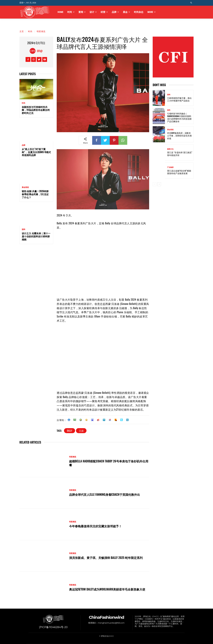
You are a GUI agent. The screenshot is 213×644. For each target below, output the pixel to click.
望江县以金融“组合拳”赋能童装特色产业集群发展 (179, 172)
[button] (191, 3)
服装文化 (170, 149)
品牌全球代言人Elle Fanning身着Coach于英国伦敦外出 (105, 494)
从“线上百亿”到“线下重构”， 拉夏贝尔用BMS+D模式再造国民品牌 (36, 152)
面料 (24, 229)
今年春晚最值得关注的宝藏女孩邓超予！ (95, 526)
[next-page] (159, 184)
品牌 (24, 145)
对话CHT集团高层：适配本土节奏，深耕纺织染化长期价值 (179, 135)
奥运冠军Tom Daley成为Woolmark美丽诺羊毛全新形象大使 (107, 589)
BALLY (69, 431)
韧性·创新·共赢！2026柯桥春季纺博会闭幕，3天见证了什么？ (35, 194)
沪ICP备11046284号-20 (53, 627)
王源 (81, 431)
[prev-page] (154, 184)
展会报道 (25, 187)
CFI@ (40, 51)
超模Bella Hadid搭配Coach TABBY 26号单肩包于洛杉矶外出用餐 (109, 463)
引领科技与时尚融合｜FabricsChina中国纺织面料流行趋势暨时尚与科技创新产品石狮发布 (179, 117)
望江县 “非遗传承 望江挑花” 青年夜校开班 (180, 154)
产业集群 (170, 167)
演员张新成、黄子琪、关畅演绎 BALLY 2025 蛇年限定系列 (106, 558)
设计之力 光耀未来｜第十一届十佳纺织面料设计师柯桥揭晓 (36, 236)
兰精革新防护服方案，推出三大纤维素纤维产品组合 (179, 99)
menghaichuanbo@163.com (111, 623)
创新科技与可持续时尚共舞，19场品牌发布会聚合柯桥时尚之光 (36, 110)
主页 (22, 31)
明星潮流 (41, 31)
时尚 (30, 31)
